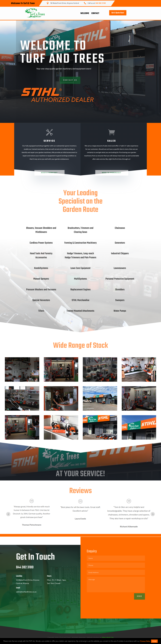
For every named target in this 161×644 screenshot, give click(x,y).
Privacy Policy (145, 641)
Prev (8, 514)
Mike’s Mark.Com (108, 637)
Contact (95, 13)
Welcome (85, 13)
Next (153, 514)
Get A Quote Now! (118, 13)
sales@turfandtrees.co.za (26, 597)
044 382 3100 (101, 3)
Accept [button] (154, 641)
